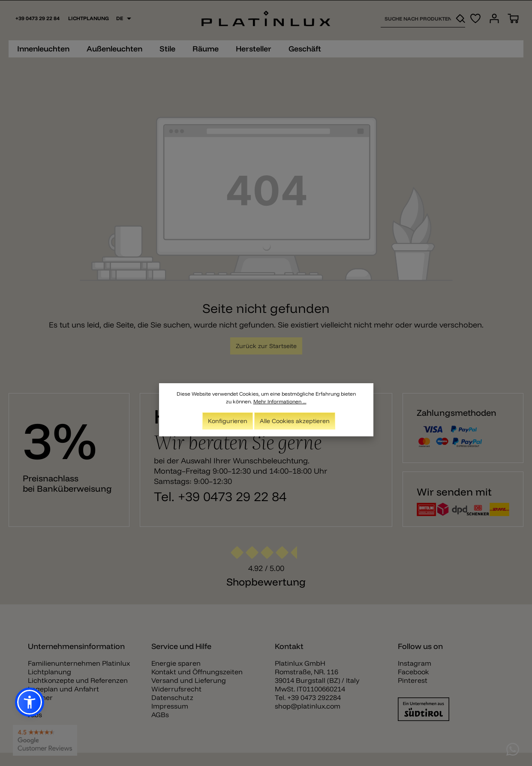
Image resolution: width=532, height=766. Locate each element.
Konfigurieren (228, 421)
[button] (30, 702)
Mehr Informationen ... (280, 401)
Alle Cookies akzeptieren (295, 421)
